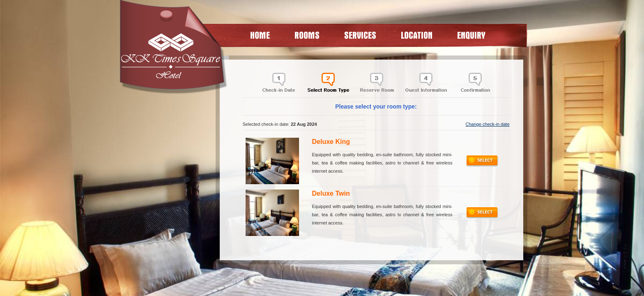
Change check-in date (487, 124)
